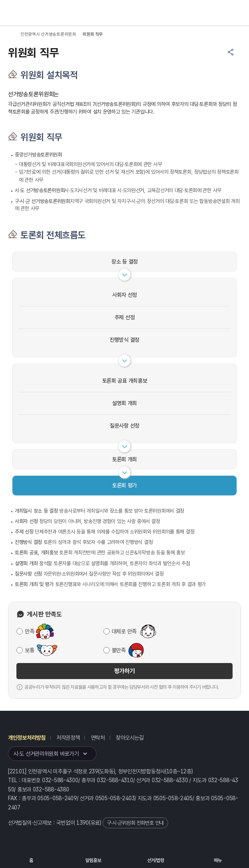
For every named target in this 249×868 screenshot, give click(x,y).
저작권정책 (68, 738)
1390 (83, 823)
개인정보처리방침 (27, 738)
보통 (29, 650)
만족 (29, 631)
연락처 (98, 738)
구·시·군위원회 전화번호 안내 (135, 823)
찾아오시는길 (130, 738)
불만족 (119, 650)
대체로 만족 (124, 631)
